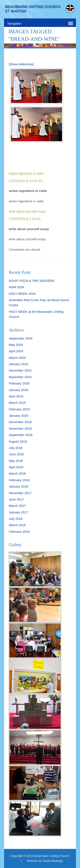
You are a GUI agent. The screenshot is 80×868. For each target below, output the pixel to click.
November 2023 (20, 377)
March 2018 (17, 473)
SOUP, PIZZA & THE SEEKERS (32, 281)
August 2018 (18, 441)
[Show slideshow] (21, 64)
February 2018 (19, 480)
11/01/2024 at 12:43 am (26, 181)
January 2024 (18, 364)
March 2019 (17, 403)
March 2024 (17, 358)
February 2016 (19, 532)
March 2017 (17, 506)
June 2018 (16, 454)
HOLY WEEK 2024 (22, 294)
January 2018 (18, 486)
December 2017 (20, 493)
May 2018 (16, 461)
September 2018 (21, 435)
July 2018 (16, 448)
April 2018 (16, 467)
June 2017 (16, 499)
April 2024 (16, 351)
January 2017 (18, 512)
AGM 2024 (16, 287)
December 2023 (20, 370)
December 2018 (20, 422)
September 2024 (21, 338)
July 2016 (16, 519)
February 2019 (19, 409)
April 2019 (16, 396)
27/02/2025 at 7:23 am (25, 219)
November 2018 (20, 428)
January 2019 (18, 416)
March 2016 (17, 525)
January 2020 (18, 390)
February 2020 (19, 383)
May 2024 (16, 345)
